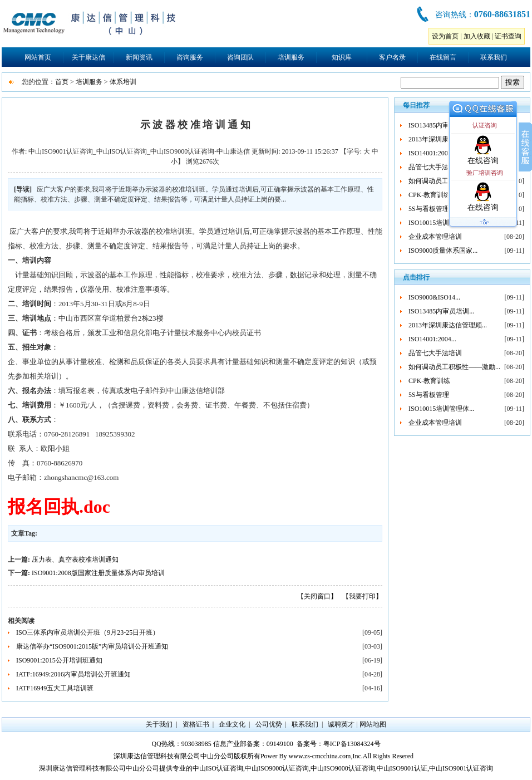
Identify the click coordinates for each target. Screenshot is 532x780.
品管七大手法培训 (435, 167)
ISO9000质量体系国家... (443, 251)
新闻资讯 (139, 57)
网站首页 (38, 57)
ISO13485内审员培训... (441, 125)
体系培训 (123, 82)
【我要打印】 (362, 596)
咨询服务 (190, 57)
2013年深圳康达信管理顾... (448, 325)
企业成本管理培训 (435, 237)
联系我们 (494, 57)
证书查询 (508, 36)
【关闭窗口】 (317, 596)
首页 (62, 82)
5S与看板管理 (429, 209)
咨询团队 (240, 57)
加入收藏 (477, 36)
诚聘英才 (341, 724)
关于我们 (159, 724)
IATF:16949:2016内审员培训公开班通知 (73, 674)
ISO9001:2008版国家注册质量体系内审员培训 (98, 573)
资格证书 (196, 724)
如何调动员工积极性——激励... (454, 367)
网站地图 (373, 724)
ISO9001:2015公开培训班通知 (59, 660)
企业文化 (232, 724)
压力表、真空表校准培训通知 (75, 560)
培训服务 (291, 57)
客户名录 (392, 57)
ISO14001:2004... (432, 153)
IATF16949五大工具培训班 (55, 688)
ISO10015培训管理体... (441, 223)
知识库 (342, 57)
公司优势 (269, 724)
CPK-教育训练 (429, 195)
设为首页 (445, 36)
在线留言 (443, 57)
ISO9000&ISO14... (434, 297)
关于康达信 (88, 57)
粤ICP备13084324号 (352, 744)
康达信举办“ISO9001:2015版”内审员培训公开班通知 (92, 646)
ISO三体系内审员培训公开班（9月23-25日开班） (88, 632)
